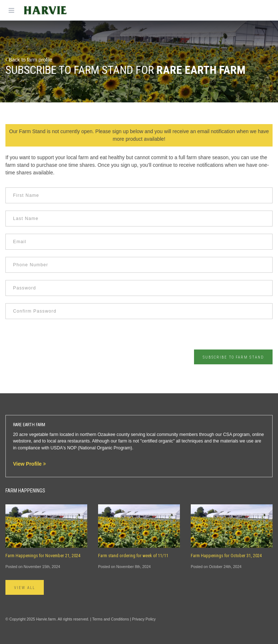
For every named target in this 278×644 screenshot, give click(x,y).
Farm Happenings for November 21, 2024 (43, 556)
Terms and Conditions (111, 619)
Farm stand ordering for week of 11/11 (133, 556)
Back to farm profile (29, 60)
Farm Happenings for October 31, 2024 (226, 556)
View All (25, 588)
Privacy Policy (144, 619)
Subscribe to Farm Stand (233, 357)
